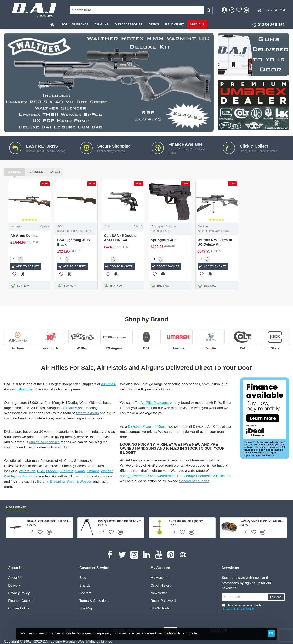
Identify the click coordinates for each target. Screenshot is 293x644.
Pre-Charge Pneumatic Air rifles (201, 476)
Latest (55, 172)
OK (271, 633)
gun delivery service (44, 442)
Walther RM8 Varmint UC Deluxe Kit (215, 242)
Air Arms (17, 226)
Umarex (179, 348)
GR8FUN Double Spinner (186, 521)
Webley (10, 476)
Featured (36, 172)
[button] (26, 266)
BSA (61, 226)
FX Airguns (114, 348)
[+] (20, 258)
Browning (57, 482)
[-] (20, 261)
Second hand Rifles (194, 481)
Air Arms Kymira (24, 236)
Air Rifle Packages (155, 403)
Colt (107, 226)
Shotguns (25, 389)
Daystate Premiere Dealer (148, 427)
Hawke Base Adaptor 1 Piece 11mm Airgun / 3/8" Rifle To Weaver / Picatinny (49, 521)
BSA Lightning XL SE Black (75, 242)
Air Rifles (108, 384)
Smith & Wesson (79, 482)
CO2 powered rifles (161, 476)
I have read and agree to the (242, 608)
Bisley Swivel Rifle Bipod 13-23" (120, 521)
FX (25, 476)
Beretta (211, 348)
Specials (14, 172)
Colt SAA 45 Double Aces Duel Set (120, 238)
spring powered (132, 476)
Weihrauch (50, 348)
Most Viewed (16, 507)
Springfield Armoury (164, 226)
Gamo (80, 471)
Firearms (70, 408)
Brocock (52, 471)
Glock (275, 348)
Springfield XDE (164, 240)
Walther (203, 226)
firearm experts (87, 413)
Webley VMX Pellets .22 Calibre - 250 (263, 521)
